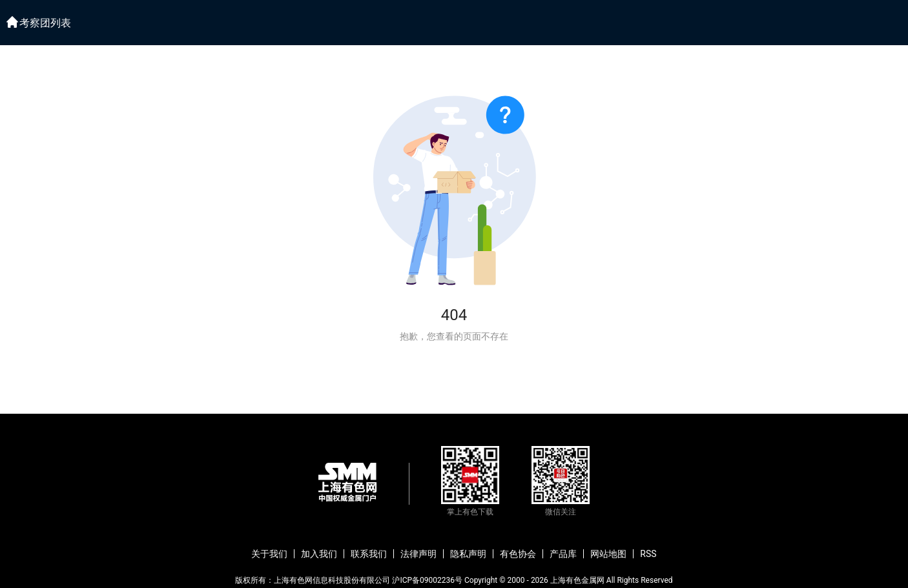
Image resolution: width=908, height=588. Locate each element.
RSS (648, 554)
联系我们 (369, 554)
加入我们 (319, 554)
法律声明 (418, 554)
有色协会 (518, 554)
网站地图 (608, 554)
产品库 (563, 554)
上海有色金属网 (577, 580)
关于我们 (269, 554)
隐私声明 (468, 554)
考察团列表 (45, 23)
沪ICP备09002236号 (427, 580)
